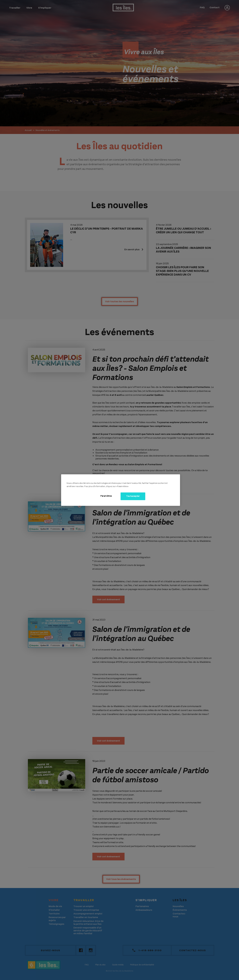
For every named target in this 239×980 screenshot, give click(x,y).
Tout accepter (133, 496)
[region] (121, 490)
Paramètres (106, 496)
